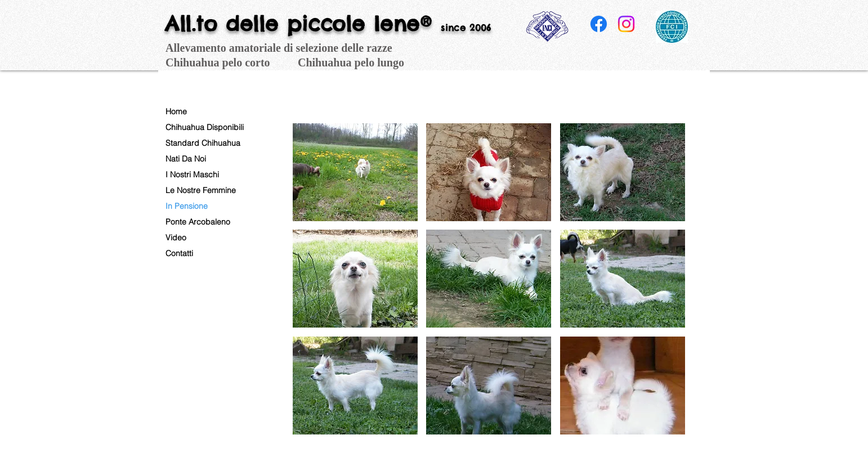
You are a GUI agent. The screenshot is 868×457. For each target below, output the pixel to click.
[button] (355, 172)
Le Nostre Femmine (201, 190)
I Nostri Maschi (192, 174)
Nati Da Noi (186, 159)
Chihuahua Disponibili (205, 127)
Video (176, 238)
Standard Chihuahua (203, 143)
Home (176, 111)
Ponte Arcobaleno (198, 222)
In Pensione (187, 206)
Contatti (179, 253)
